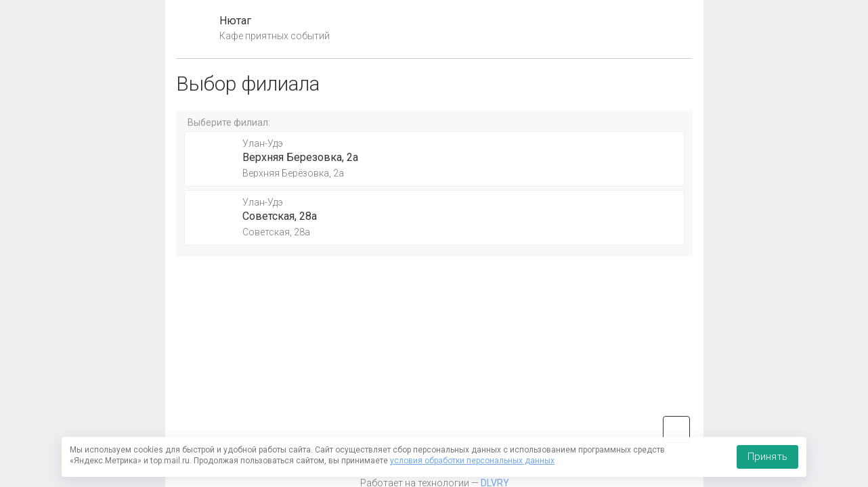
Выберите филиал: (229, 122)
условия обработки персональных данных (472, 461)
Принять (767, 457)
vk (676, 430)
